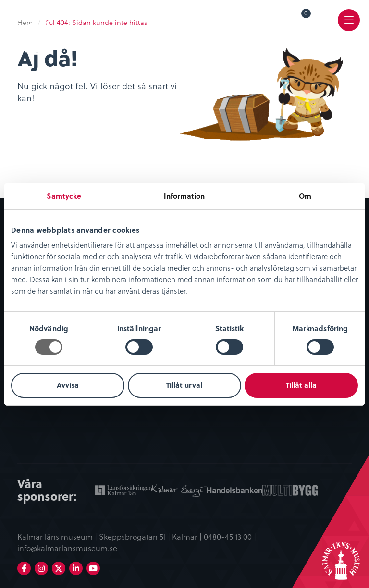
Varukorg (306, 15)
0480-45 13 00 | (230, 536)
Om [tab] (305, 196)
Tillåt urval (184, 385)
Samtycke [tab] (64, 196)
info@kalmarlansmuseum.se (67, 548)
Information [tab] (184, 196)
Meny (349, 27)
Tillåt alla (301, 385)
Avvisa (68, 385)
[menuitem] (299, 20)
